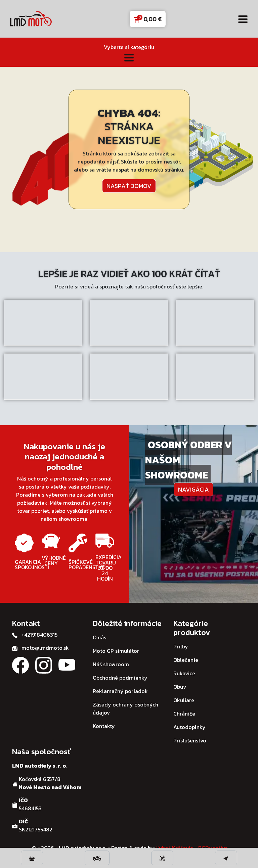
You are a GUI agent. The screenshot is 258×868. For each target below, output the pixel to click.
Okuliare (184, 700)
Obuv (180, 687)
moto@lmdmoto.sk (45, 648)
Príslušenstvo (190, 740)
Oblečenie (186, 660)
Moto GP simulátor (116, 651)
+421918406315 (39, 635)
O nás (99, 637)
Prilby (181, 646)
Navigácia (193, 489)
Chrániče (184, 714)
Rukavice (184, 673)
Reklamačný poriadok (120, 691)
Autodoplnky (189, 727)
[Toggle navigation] (243, 19)
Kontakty (104, 726)
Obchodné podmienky (120, 678)
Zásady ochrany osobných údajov (125, 709)
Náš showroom (111, 664)
